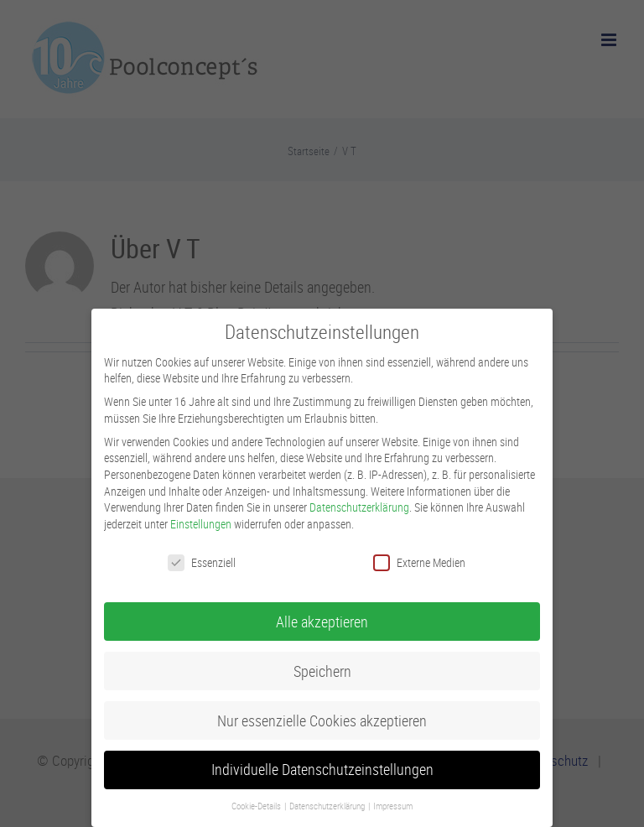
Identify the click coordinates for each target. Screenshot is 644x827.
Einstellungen (201, 524)
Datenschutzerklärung (359, 507)
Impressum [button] (393, 806)
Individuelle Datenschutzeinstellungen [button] (322, 770)
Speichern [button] (322, 671)
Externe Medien (419, 562)
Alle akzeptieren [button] (322, 622)
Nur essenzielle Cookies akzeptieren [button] (322, 721)
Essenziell (202, 562)
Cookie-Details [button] (257, 806)
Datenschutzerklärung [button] (328, 806)
